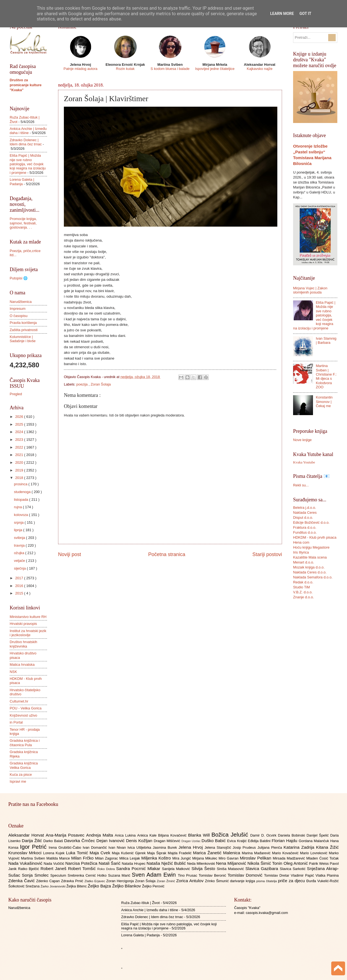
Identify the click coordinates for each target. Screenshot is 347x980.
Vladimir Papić (303, 875)
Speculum (59, 875)
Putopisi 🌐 (19, 278)
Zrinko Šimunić (217, 881)
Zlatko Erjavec (96, 881)
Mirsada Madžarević (289, 858)
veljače (20, 561)
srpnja (19, 522)
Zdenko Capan (49, 881)
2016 (20, 586)
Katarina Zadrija (300, 847)
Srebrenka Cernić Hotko (88, 875)
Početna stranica (167, 554)
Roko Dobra (107, 869)
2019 (20, 470)
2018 (20, 478)
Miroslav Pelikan (256, 858)
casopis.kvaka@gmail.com (267, 913)
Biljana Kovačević (173, 835)
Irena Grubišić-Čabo (66, 847)
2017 (20, 578)
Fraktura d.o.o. (305, 527)
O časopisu (19, 316)
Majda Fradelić (180, 853)
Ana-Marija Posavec (66, 835)
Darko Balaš (54, 841)
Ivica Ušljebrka (140, 847)
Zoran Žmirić (166, 881)
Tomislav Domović (246, 875)
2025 (20, 424)
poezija (82, 384)
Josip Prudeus (245, 847)
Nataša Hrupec (134, 864)
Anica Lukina (126, 835)
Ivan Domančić (96, 847)
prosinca (21, 484)
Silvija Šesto (204, 868)
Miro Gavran (229, 858)
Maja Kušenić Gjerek (130, 853)
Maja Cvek (101, 853)
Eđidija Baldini (260, 841)
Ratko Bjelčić (29, 869)
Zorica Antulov (191, 881)
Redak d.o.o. (303, 582)
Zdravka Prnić (73, 881)
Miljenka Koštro (157, 858)
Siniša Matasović (231, 869)
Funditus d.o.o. (305, 532)
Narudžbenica (21, 302)
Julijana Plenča (270, 847)
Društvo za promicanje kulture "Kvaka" (26, 85)
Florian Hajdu (285, 841)
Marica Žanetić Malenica (217, 853)
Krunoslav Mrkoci (26, 853)
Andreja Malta (101, 835)
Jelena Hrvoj (192, 847)
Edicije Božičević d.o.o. (311, 522)
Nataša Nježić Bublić (167, 863)
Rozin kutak (125, 69)
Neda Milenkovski (201, 864)
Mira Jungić (182, 858)
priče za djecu (292, 881)
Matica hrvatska (22, 665)
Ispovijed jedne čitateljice (215, 69)
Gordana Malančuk (314, 841)
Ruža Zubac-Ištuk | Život (140, 903)
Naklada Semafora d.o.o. (313, 577)
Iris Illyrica (301, 552)
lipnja (19, 530)
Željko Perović (153, 886)
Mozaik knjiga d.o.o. (309, 567)
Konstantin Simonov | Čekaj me (324, 402)
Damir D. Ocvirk (264, 835)
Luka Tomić (78, 853)
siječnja (20, 568)
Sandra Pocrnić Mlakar (139, 868)
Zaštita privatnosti (24, 330)
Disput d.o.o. (303, 517)
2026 (20, 417)
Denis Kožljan (140, 841)
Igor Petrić (34, 847)
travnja (20, 545)
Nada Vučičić (55, 864)
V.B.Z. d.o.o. (303, 592)
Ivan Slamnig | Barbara (326, 340)
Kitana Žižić (327, 847)
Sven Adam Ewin (155, 875)
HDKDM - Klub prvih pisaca (315, 537)
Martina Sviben (34, 858)
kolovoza (21, 515)
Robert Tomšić (83, 868)
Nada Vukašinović (26, 863)
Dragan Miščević (168, 841)
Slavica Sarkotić (293, 869)
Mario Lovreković (314, 853)
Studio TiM (302, 587)
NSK (13, 672)
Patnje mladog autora (80, 69)
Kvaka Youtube (304, 462)
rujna (18, 507)
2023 (20, 440)
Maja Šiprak (157, 853)
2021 (20, 455)
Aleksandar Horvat (27, 835)
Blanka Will (200, 835)
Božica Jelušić (231, 834)
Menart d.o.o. (304, 562)
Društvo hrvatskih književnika (23, 644)
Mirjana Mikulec (205, 858)
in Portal (16, 722)
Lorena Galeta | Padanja (22, 182)
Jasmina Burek (166, 847)
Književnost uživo (23, 715)
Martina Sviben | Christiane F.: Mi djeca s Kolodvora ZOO (326, 376)
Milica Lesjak (130, 858)
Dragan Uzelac (191, 841)
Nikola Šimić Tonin (266, 863)
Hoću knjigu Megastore (311, 547)
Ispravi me (18, 781)
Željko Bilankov (127, 886)
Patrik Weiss (319, 864)
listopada (21, 500)
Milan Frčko (83, 858)
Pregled (16, 394)
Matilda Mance (59, 858)
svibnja (20, 538)
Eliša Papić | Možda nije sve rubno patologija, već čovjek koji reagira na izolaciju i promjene (28, 164)
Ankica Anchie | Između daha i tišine (28, 131)
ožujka (19, 553)
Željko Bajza (100, 886)
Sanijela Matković (177, 869)
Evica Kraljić (237, 841)
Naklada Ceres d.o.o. (310, 572)
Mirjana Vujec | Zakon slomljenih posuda (310, 290)
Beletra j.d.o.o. (305, 508)
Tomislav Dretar (277, 875)
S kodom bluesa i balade (170, 69)
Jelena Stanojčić (219, 847)
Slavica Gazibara (262, 868)
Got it (305, 14)
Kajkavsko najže (259, 69)
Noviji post (70, 554)
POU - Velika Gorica (26, 708)
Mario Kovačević (286, 853)
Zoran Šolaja (101, 384)
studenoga (23, 492)
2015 (20, 593)
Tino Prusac (188, 875)
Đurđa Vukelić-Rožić (323, 881)
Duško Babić (214, 841)
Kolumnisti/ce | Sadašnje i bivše (23, 339)
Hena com (301, 542)
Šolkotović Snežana (24, 886)
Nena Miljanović (232, 863)
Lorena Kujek (55, 853)
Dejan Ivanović (111, 841)
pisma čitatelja (267, 881)
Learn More (282, 14)
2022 (20, 447)
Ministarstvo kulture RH (28, 617)
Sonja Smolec (36, 875)
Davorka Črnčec (80, 841)
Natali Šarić (110, 863)
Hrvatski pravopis (23, 624)
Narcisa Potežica (82, 863)
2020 (20, 463)
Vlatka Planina (327, 875)
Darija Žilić (33, 841)
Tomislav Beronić (213, 875)
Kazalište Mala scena (310, 557)
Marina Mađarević (257, 853)
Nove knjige (302, 440)
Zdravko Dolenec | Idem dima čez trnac (26, 142)
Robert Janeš (54, 868)
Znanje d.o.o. (303, 597)
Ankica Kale (148, 835)
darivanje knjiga (243, 881)
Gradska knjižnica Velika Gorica (24, 765)
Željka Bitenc (77, 886)
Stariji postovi (267, 554)
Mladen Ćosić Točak (323, 858)
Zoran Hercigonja (121, 881)
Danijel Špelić (319, 835)
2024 (20, 432)
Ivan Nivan (118, 847)
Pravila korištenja (23, 323)
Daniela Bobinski (292, 835)
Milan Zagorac (107, 858)
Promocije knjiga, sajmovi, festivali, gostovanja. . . (23, 223)
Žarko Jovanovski (54, 886)
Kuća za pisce (21, 775)
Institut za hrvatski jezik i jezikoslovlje (28, 633)
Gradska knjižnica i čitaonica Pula (25, 743)
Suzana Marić (120, 875)
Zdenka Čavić (22, 881)
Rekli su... (301, 485)
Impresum (18, 309)
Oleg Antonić (296, 863)
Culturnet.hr (19, 701)
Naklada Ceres (305, 513)
